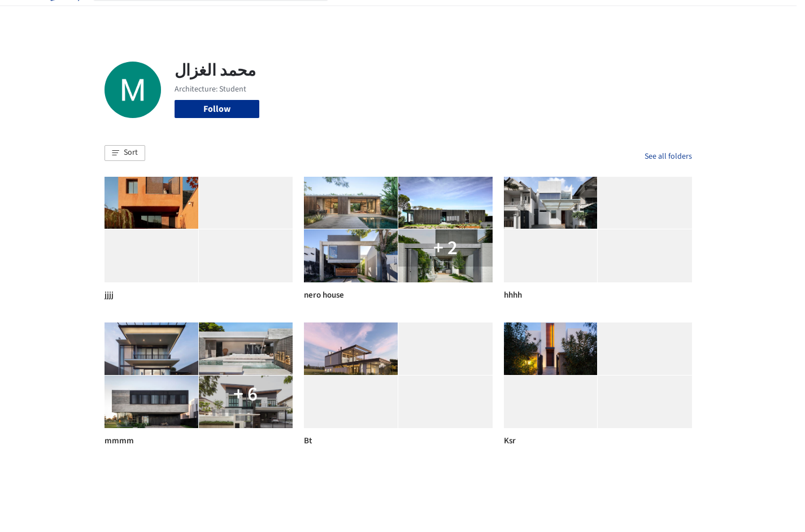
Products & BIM (447, 16)
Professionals (511, 16)
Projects (355, 16)
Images (394, 16)
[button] (125, 153)
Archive (591, 16)
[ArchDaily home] (64, 16)
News (557, 16)
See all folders (668, 156)
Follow (217, 109)
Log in (649, 16)
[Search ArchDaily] (220, 16)
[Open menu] (742, 16)
